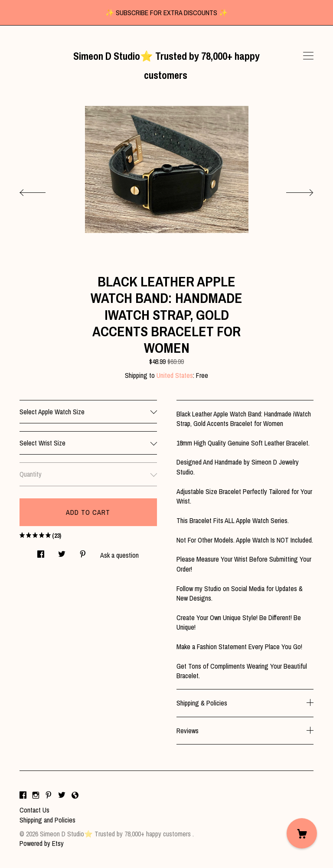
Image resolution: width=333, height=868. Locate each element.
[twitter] (62, 795)
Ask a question (119, 555)
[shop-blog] (75, 795)
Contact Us (34, 810)
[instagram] (36, 795)
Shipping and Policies (47, 820)
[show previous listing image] (41, 190)
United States (175, 375)
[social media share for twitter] (62, 551)
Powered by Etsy (42, 843)
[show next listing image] (292, 190)
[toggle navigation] (308, 56)
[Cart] (302, 833)
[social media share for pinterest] (83, 551)
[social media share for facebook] (41, 551)
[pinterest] (49, 795)
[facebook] (23, 795)
